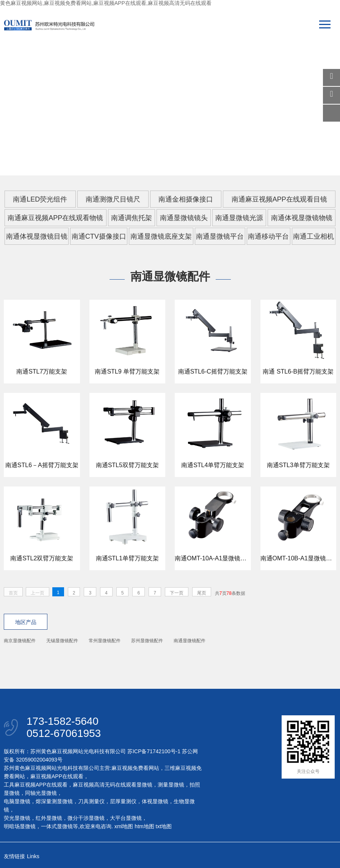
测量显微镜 (171, 785)
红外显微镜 (49, 818)
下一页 (177, 593)
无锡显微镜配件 (62, 641)
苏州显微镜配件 (147, 641)
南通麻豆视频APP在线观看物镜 (55, 218)
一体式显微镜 (57, 826)
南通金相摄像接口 (186, 199)
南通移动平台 (268, 236)
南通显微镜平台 (220, 236)
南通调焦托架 (132, 218)
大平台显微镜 (126, 818)
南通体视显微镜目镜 (37, 236)
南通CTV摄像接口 (99, 236)
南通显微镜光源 (239, 218)
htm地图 (144, 826)
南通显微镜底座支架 (161, 236)
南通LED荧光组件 (40, 199)
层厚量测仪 (123, 801)
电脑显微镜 (17, 801)
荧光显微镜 (17, 818)
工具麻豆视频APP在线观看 (36, 785)
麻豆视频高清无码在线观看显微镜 (113, 785)
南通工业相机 (313, 236)
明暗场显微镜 (20, 826)
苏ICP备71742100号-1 (154, 751)
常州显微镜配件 (105, 641)
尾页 (202, 593)
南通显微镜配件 (190, 641)
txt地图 (164, 826)
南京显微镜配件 (20, 641)
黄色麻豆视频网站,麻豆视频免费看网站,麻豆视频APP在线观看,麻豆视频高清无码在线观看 (106, 3)
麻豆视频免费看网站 (135, 768)
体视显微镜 (155, 801)
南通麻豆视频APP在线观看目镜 (279, 199)
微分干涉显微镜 (86, 818)
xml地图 (124, 826)
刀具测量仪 (91, 801)
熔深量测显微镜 (54, 801)
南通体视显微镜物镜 (302, 218)
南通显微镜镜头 (184, 218)
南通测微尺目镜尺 (113, 199)
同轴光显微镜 (41, 793)
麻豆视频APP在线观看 (57, 776)
